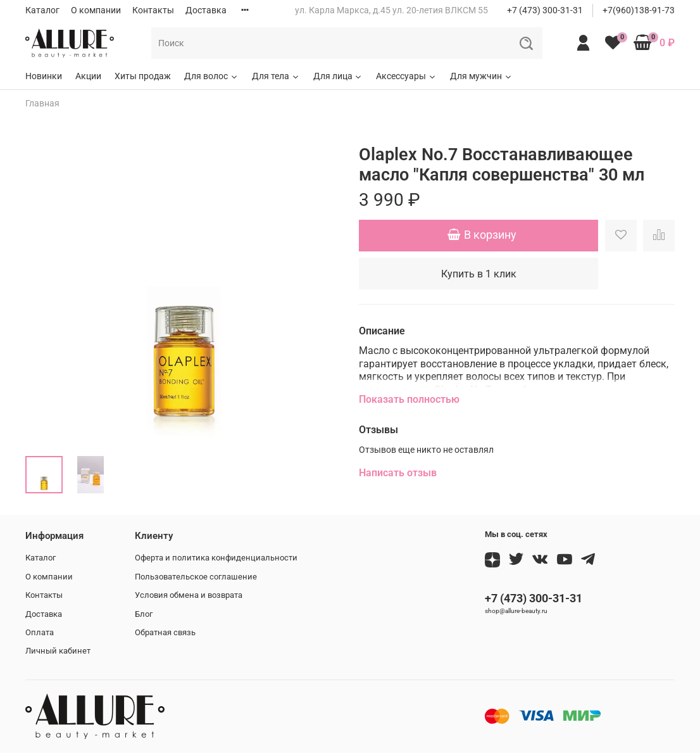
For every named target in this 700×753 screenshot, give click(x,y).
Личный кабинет (58, 651)
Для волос (211, 76)
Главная (42, 103)
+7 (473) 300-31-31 (545, 10)
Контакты (153, 10)
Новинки (44, 76)
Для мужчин (481, 76)
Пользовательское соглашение (196, 577)
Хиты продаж (143, 76)
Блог (144, 614)
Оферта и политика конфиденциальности (216, 558)
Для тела (276, 76)
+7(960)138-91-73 (639, 10)
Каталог (42, 10)
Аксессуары (406, 76)
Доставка (206, 10)
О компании (96, 10)
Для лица (338, 76)
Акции (88, 76)
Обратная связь (165, 632)
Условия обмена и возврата (189, 595)
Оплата (40, 632)
